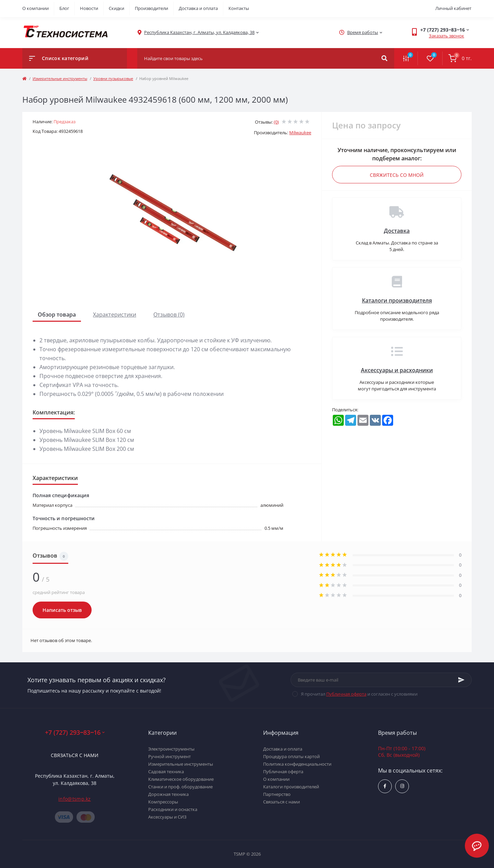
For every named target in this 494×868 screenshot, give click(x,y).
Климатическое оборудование (181, 779)
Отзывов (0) (169, 315)
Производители (151, 8)
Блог (64, 8)
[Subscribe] (461, 680)
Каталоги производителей (291, 787)
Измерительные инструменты (60, 78)
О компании (36, 8)
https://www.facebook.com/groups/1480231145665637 (385, 786)
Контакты (239, 8)
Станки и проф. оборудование (180, 787)
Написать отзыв (62, 610)
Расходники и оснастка (173, 809)
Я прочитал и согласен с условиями (359, 694)
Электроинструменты (171, 749)
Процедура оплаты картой (291, 756)
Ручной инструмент (169, 756)
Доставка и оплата (198, 8)
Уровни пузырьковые (113, 78)
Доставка (397, 231)
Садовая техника (166, 772)
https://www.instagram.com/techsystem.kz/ (402, 786)
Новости (89, 8)
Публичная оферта (346, 694)
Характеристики (115, 315)
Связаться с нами (75, 755)
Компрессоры (163, 802)
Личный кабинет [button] (453, 8)
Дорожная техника (168, 794)
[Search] (384, 58)
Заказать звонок (446, 36)
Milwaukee (300, 133)
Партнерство (277, 794)
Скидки (116, 8)
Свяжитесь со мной (397, 175)
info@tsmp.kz (75, 799)
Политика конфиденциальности (297, 764)
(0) (276, 122)
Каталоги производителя (397, 300)
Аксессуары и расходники (397, 370)
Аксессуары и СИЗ (167, 817)
